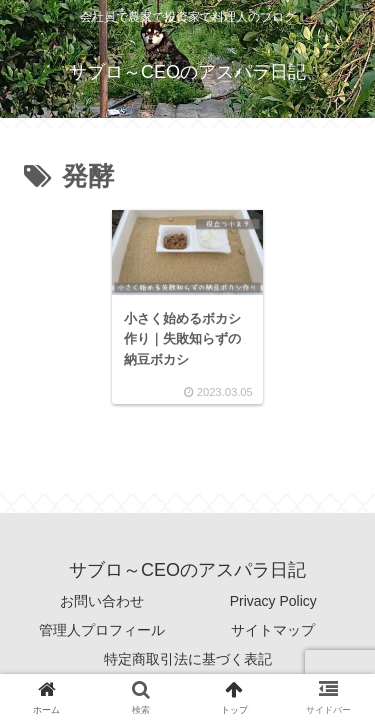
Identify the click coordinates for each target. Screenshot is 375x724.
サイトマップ (273, 630)
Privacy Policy (273, 601)
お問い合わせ (102, 601)
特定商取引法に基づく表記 (188, 659)
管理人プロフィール (102, 630)
